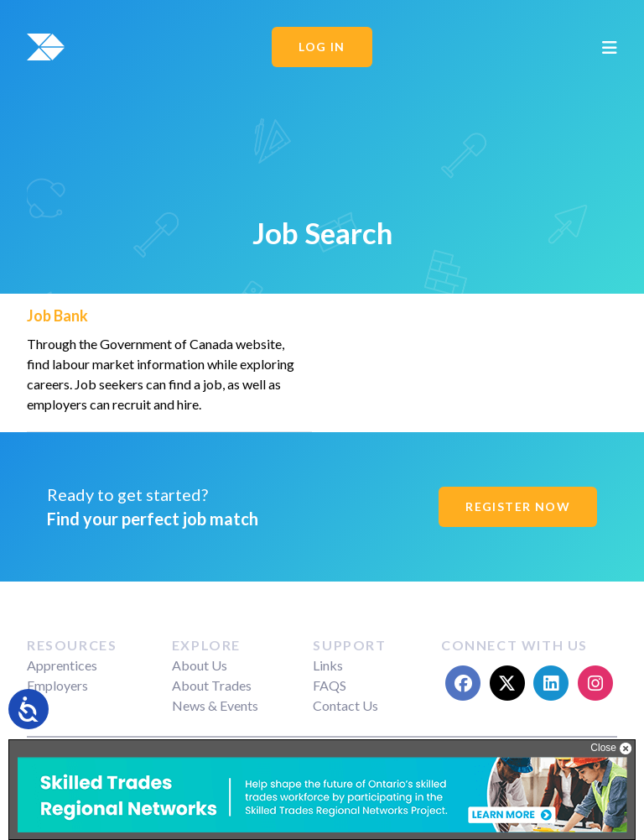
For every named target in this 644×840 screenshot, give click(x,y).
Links (328, 665)
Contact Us (345, 705)
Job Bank (57, 316)
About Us (200, 665)
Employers (57, 685)
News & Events (215, 705)
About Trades (212, 685)
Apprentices (62, 665)
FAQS (330, 685)
